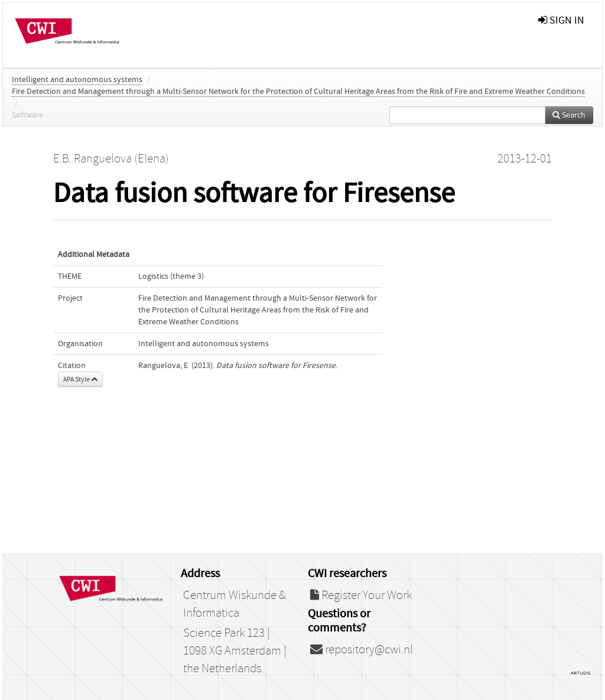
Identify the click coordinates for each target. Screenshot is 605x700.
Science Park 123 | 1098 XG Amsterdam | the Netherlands (235, 651)
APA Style (80, 379)
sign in (561, 20)
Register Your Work (361, 595)
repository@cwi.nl (362, 650)
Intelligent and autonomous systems (77, 80)
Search (569, 115)
